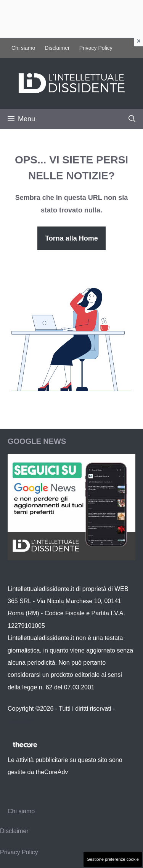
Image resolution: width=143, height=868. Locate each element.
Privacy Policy (96, 48)
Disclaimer (57, 48)
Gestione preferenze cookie (113, 859)
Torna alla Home (71, 238)
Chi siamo (23, 48)
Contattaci (21, 721)
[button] (132, 119)
